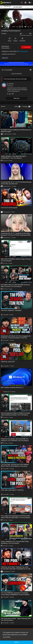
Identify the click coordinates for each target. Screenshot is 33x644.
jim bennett (10, 84)
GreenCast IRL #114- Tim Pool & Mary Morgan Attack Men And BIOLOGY (16, 183)
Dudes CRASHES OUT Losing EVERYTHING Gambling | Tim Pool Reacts (15, 542)
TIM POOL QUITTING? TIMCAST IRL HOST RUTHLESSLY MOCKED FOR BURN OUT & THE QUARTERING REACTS (16, 569)
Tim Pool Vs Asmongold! (9, 208)
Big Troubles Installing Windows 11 (12, 387)
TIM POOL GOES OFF (8, 362)
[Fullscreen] (31, 27)
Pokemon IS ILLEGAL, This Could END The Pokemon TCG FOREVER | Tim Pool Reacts (15, 440)
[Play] (2, 27)
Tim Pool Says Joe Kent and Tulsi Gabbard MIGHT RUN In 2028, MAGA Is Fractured (15, 465)
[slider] (10, 27)
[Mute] (25, 27)
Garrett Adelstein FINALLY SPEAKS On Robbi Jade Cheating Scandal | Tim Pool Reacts (15, 414)
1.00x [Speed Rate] (17, 27)
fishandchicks (5, 46)
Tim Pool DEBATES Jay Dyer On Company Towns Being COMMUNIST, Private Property (15, 594)
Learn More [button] (7, 637)
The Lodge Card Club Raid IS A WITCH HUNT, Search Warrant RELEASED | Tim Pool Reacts (16, 517)
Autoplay (25, 107)
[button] (25, 3)
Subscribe (26, 47)
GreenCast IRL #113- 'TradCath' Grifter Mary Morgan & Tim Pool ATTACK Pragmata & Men (16, 234)
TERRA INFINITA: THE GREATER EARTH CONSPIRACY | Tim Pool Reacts (13, 157)
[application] (16, 20)
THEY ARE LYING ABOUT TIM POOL (12, 490)
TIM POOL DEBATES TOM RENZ (11, 310)
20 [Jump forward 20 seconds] (23, 27)
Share (10, 39)
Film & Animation (23, 51)
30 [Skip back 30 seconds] (20, 27)
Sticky (16, 107)
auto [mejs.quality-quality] (28, 27)
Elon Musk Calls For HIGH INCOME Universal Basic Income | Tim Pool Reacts (15, 286)
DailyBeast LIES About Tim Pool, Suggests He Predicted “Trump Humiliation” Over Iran (16, 337)
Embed (15, 39)
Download (22, 39)
